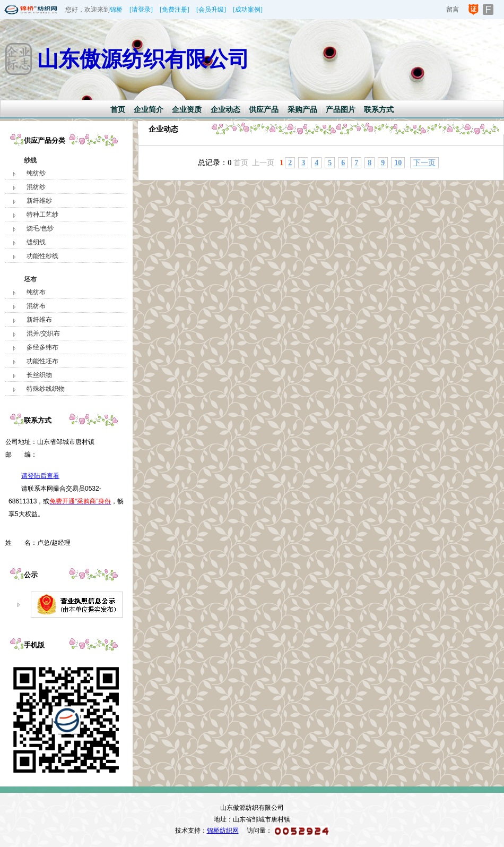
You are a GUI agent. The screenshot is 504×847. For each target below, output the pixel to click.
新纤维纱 (39, 201)
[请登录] (141, 10)
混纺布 (36, 306)
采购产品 (302, 110)
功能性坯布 (42, 361)
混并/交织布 (43, 333)
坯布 (30, 279)
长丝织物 (39, 375)
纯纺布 (36, 292)
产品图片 (341, 110)
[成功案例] (248, 10)
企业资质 (187, 110)
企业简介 (149, 110)
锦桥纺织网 (223, 831)
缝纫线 (36, 242)
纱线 (30, 160)
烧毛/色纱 (40, 228)
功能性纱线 (42, 256)
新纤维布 (39, 320)
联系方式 (379, 110)
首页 (118, 110)
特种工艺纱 (42, 215)
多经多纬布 (42, 347)
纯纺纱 (36, 173)
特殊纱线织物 (46, 389)
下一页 (424, 163)
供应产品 (264, 110)
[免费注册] (175, 10)
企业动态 (225, 110)
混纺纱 (36, 187)
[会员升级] (211, 10)
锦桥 (116, 10)
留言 (453, 10)
